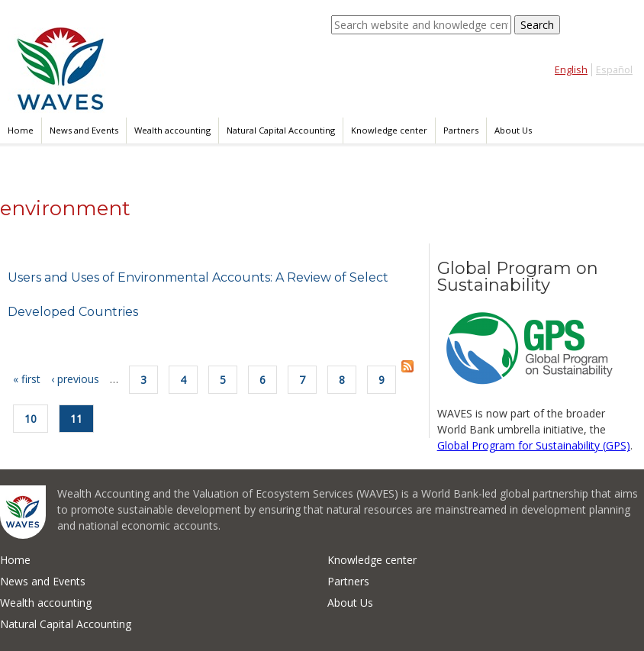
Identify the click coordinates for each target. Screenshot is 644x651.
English (571, 70)
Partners (461, 130)
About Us (513, 130)
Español (614, 70)
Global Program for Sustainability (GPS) (534, 445)
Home (21, 130)
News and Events (84, 130)
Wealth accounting (172, 130)
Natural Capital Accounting (281, 130)
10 (31, 419)
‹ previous (75, 379)
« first (27, 379)
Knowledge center (389, 130)
